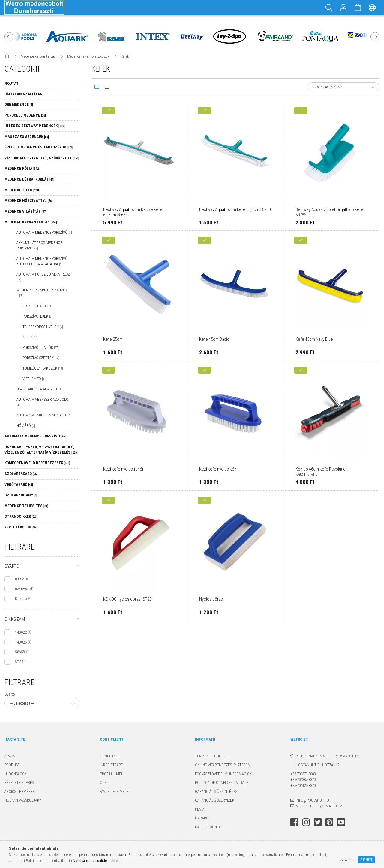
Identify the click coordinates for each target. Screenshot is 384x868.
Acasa (10, 756)
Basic (20, 579)
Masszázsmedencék (27, 137)
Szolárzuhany (21, 495)
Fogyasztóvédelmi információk (223, 774)
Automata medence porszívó (35, 436)
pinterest (329, 822)
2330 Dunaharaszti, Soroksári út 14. (327, 756)
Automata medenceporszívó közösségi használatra (42, 261)
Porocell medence (25, 115)
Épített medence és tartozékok (39, 147)
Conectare (110, 756)
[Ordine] (344, 87)
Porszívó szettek (41, 358)
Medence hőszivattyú (28, 201)
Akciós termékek (20, 792)
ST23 (19, 662)
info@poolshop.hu (312, 800)
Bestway (22, 589)
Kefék (30, 337)
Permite (366, 860)
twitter (318, 822)
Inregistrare (111, 765)
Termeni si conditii (212, 756)
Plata (200, 809)
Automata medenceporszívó (45, 232)
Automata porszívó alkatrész (43, 277)
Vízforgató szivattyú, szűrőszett (42, 158)
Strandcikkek (21, 516)
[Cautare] (329, 8)
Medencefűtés (22, 190)
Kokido (21, 599)
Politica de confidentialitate (222, 783)
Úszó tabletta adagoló (40, 389)
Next (375, 37)
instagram (306, 822)
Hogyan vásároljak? (23, 800)
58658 (20, 652)
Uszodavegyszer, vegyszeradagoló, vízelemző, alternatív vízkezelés (41, 450)
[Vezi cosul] (358, 8)
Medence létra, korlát (29, 179)
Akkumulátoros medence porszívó (39, 245)
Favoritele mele (114, 792)
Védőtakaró (19, 484)
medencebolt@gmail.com (319, 806)
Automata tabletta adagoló (44, 415)
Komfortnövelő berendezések (37, 463)
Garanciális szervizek (215, 800)
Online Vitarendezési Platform (223, 765)
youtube (341, 822)
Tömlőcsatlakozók (43, 368)
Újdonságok (16, 774)
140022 (21, 632)
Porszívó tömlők (41, 347)
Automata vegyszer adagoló (42, 402)
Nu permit (346, 860)
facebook (294, 822)
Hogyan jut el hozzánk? (315, 765)
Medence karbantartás (31, 222)
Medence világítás (25, 211)
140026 (21, 642)
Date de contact (210, 827)
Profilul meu (112, 774)
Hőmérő (26, 426)
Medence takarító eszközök (42, 293)
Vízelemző (35, 379)
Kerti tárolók (21, 527)
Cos (103, 783)
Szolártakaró (21, 474)
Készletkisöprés (19, 783)
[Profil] (343, 8)
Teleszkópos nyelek (43, 327)
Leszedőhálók (38, 306)
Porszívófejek (37, 316)
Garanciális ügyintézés (216, 792)
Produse (12, 765)
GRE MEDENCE (19, 104)
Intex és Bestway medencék (35, 126)
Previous (9, 37)
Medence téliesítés (26, 506)
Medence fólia (22, 168)
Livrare (202, 818)
